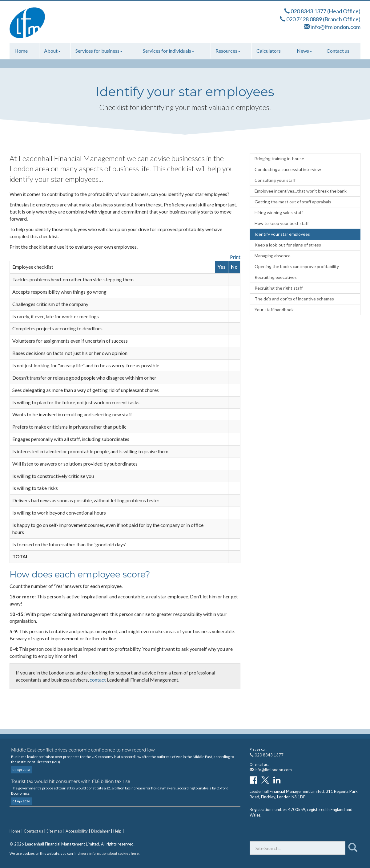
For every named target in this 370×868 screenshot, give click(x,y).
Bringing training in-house (279, 159)
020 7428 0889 (304, 19)
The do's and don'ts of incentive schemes (294, 299)
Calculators (269, 51)
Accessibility (77, 831)
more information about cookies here (110, 853)
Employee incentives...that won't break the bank (301, 191)
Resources (228, 51)
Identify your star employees (282, 234)
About (52, 51)
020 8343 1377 (308, 11)
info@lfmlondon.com (336, 27)
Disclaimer (101, 831)
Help (117, 831)
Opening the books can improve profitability (297, 266)
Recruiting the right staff (279, 288)
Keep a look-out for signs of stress (288, 245)
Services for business (99, 51)
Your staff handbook (274, 310)
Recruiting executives (276, 277)
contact (98, 680)
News (304, 51)
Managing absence (273, 256)
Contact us (338, 51)
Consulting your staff (275, 180)
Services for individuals (169, 51)
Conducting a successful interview (288, 169)
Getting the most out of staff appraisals (293, 202)
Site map (54, 831)
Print (235, 257)
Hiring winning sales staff (279, 212)
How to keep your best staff (282, 223)
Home (21, 51)
